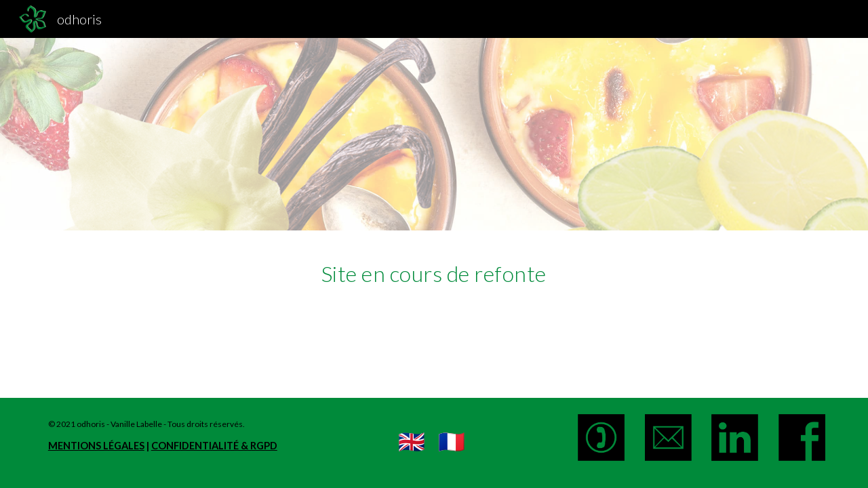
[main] (434, 270)
